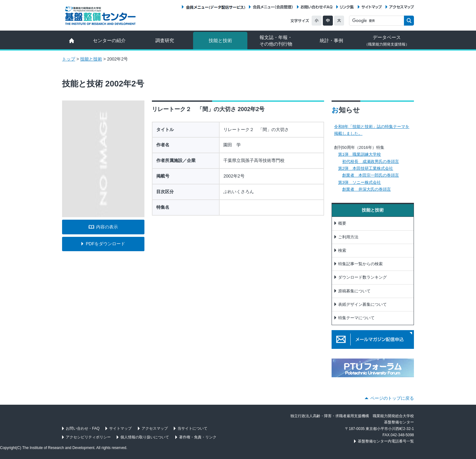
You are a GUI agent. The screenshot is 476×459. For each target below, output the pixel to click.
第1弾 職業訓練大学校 (359, 154)
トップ (69, 59)
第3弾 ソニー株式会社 (359, 182)
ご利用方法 (348, 237)
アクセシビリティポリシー (88, 437)
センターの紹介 (109, 40)
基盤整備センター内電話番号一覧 (386, 441)
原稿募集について (354, 291)
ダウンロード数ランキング (362, 277)
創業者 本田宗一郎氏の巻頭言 (371, 175)
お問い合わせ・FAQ (317, 7)
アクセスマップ (402, 7)
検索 (342, 250)
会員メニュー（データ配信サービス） (215, 7)
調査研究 (165, 40)
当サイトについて (192, 428)
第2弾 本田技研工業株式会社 (366, 168)
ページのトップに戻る (392, 398)
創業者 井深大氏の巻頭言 (367, 189)
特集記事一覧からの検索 (360, 264)
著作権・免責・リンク (198, 437)
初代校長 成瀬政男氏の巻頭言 (371, 161)
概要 (342, 223)
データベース (387, 41)
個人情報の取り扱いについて (145, 437)
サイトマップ (372, 7)
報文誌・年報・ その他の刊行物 (276, 41)
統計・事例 (331, 40)
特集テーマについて (356, 318)
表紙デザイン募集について (362, 304)
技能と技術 (220, 40)
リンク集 (347, 7)
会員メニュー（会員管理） (273, 7)
